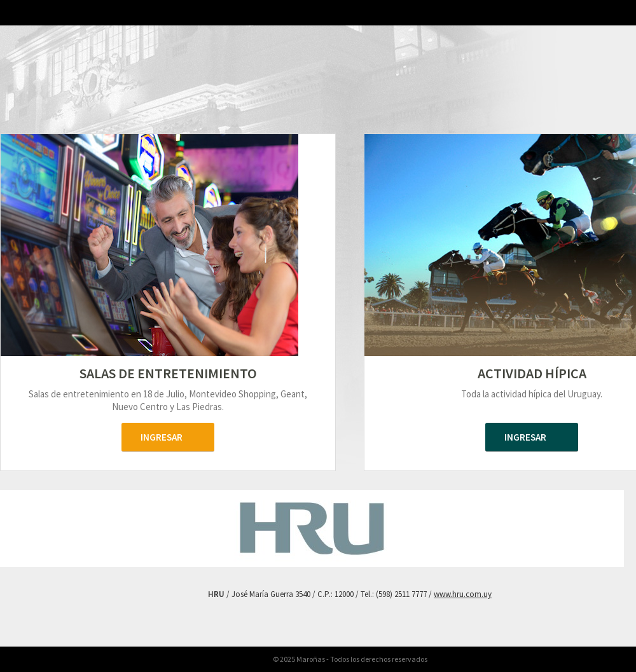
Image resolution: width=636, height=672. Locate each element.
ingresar (162, 437)
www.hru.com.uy (463, 594)
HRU (19, 30)
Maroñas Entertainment (168, 93)
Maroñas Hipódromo (532, 96)
